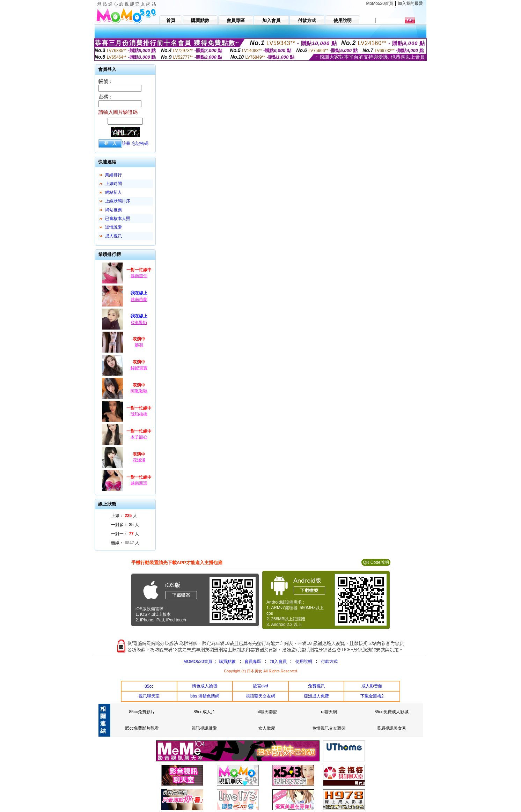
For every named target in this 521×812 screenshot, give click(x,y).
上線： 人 (124, 516)
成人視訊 (113, 236)
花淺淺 (139, 460)
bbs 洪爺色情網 (205, 696)
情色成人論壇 (205, 686)
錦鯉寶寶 (139, 368)
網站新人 (113, 192)
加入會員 (278, 662)
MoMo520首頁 (380, 3)
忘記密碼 (140, 143)
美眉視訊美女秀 (391, 728)
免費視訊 (316, 686)
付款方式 (329, 662)
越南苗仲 (139, 276)
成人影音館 (372, 686)
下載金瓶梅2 (372, 696)
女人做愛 (267, 728)
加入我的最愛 (410, 3)
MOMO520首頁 (198, 662)
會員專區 (253, 662)
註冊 (126, 143)
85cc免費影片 (142, 712)
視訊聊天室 (149, 696)
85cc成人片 (204, 712)
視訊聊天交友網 (260, 696)
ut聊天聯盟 (267, 712)
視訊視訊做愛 (204, 728)
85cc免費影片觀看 (142, 728)
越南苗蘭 (139, 300)
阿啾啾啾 (139, 391)
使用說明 (304, 662)
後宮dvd (260, 686)
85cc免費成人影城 (391, 712)
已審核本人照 (118, 219)
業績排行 (113, 175)
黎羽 (139, 345)
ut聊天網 (329, 712)
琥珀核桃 (139, 414)
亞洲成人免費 (316, 696)
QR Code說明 (376, 562)
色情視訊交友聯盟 (329, 728)
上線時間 (113, 184)
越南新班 (139, 483)
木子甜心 (139, 437)
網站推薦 (113, 210)
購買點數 (227, 662)
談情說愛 (113, 227)
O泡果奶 (139, 323)
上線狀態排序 (118, 201)
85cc (149, 686)
